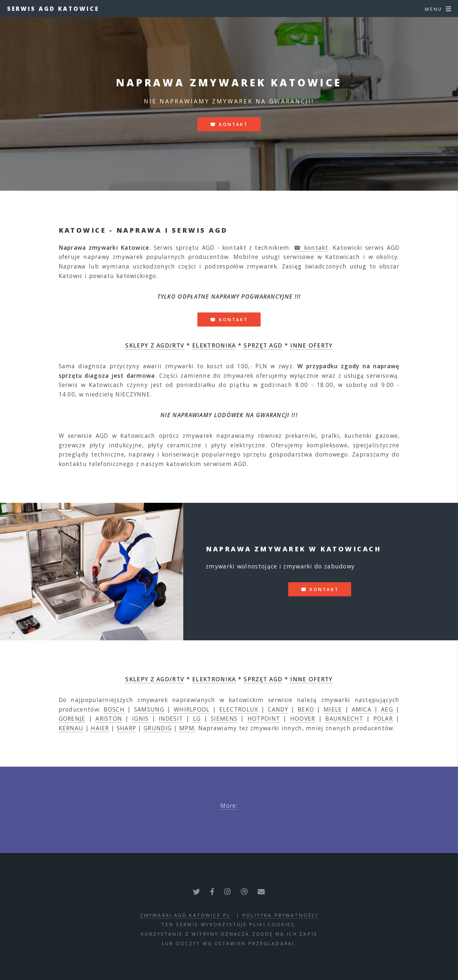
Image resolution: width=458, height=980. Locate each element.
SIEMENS (224, 718)
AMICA (362, 709)
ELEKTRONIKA (214, 345)
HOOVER (303, 718)
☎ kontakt (229, 124)
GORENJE (72, 718)
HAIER (100, 728)
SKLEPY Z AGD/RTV (155, 345)
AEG (387, 709)
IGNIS (140, 718)
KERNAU (71, 728)
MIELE (333, 709)
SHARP (127, 728)
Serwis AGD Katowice (53, 9)
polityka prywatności (280, 915)
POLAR (383, 718)
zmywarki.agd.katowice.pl (185, 915)
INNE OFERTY (311, 345)
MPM (187, 728)
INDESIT (171, 718)
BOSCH (114, 709)
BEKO (306, 709)
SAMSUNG (149, 709)
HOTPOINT (264, 718)
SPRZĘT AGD (263, 345)
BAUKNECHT (344, 718)
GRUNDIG (158, 728)
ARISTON (109, 718)
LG (197, 718)
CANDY (278, 709)
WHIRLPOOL (192, 709)
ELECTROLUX (239, 709)
